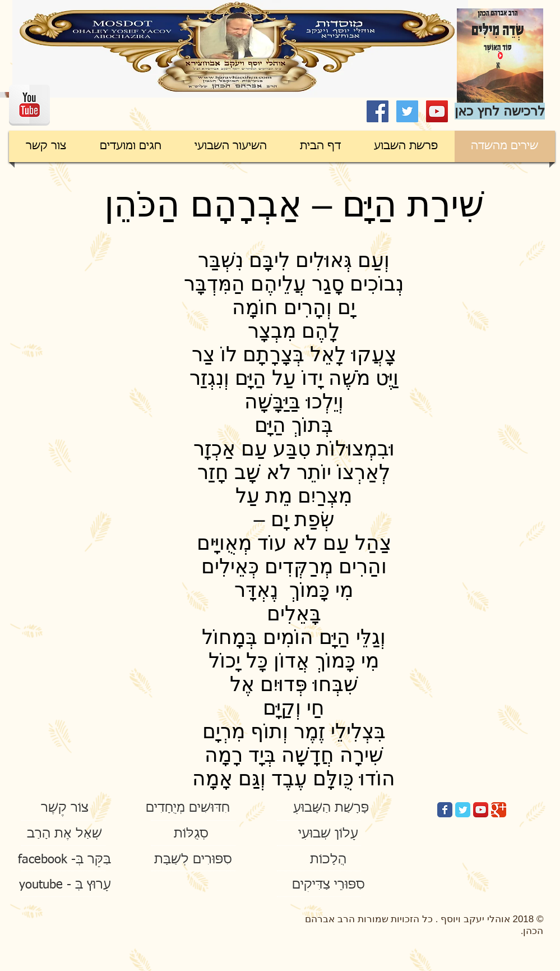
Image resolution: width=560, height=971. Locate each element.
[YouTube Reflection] (29, 105)
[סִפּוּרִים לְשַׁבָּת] (193, 860)
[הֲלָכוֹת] (328, 860)
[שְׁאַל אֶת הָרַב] (64, 834)
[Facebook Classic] (445, 810)
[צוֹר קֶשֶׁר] (65, 809)
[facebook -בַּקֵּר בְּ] (64, 860)
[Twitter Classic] (463, 810)
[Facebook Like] (61, 109)
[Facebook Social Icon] (378, 111)
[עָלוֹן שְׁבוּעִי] (328, 834)
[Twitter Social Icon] (407, 111)
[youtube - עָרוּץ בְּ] (65, 885)
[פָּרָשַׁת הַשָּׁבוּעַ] (331, 809)
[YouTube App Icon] (481, 810)
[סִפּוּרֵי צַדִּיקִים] (329, 885)
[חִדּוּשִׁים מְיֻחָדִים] (188, 809)
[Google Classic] (499, 810)
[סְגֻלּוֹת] (191, 834)
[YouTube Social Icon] (437, 111)
